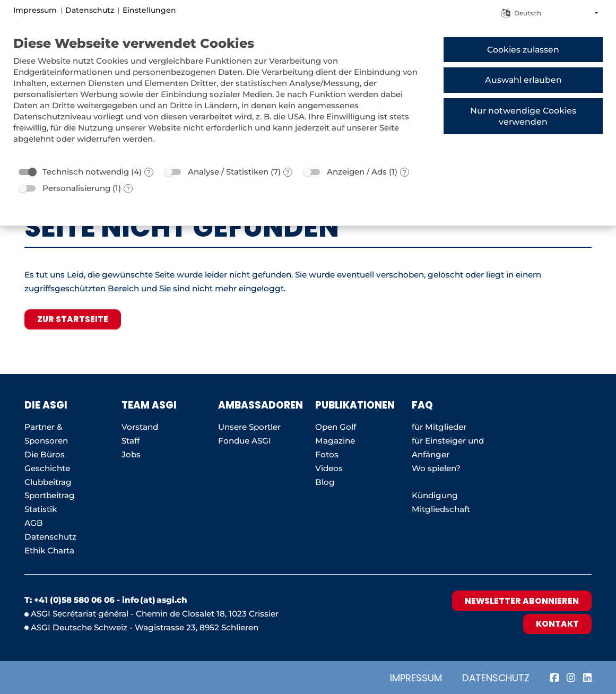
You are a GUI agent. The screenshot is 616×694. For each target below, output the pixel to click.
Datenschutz (496, 678)
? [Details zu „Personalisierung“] (128, 189)
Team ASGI (149, 405)
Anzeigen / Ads (357, 172)
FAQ (422, 405)
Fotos (327, 454)
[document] (220, 98)
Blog (325, 482)
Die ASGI (46, 405)
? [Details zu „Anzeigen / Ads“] (405, 172)
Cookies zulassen (523, 50)
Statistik (41, 509)
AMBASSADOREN (261, 405)
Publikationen (355, 405)
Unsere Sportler (249, 427)
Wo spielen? (437, 468)
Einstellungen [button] (149, 10)
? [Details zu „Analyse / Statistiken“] (288, 172)
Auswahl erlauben (523, 80)
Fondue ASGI (245, 441)
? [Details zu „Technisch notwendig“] (149, 172)
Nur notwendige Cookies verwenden (523, 116)
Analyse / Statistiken (228, 172)
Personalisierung (76, 188)
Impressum (416, 678)
